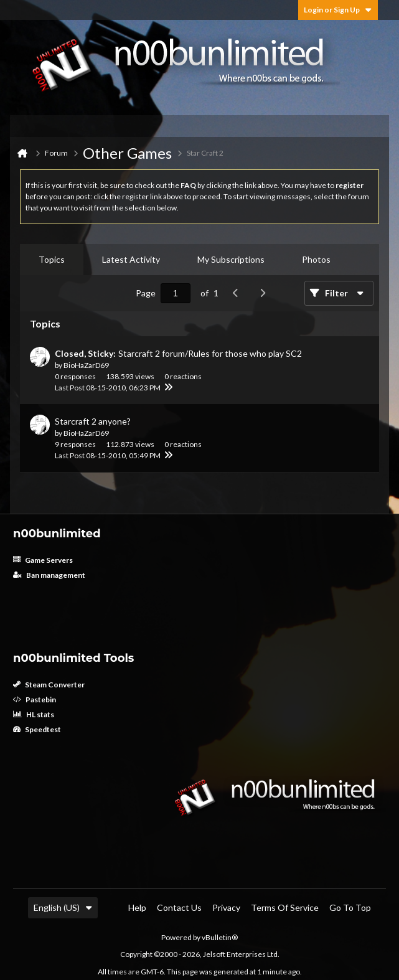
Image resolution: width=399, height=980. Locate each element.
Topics (52, 259)
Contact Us (179, 907)
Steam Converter (49, 685)
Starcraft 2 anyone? (93, 421)
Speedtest (37, 729)
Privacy (226, 907)
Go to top (350, 907)
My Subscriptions (231, 259)
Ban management (49, 575)
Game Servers (43, 560)
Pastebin (35, 700)
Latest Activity (131, 259)
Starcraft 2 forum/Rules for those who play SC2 (210, 353)
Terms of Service (285, 907)
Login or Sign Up (338, 10)
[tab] (52, 260)
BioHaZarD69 (86, 365)
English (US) (63, 907)
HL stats (34, 714)
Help (137, 907)
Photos (316, 259)
